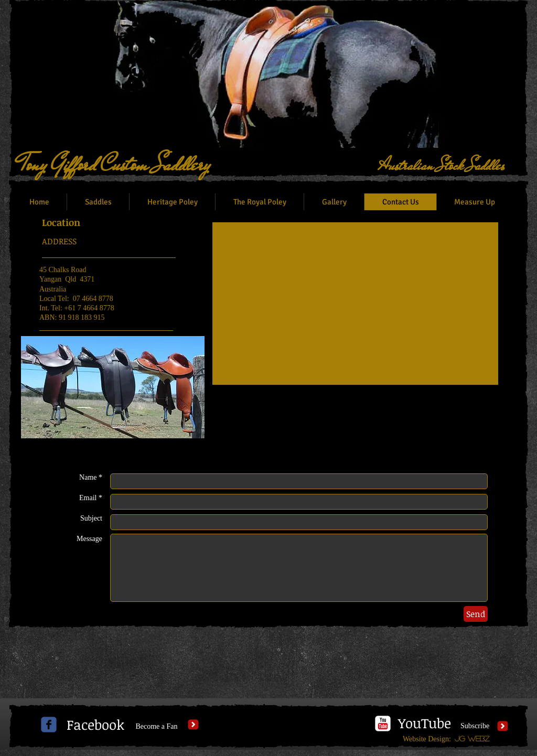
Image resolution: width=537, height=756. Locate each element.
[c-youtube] (383, 723)
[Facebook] (95, 725)
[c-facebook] (49, 725)
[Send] (476, 614)
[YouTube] (424, 723)
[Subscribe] (475, 726)
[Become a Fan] (157, 727)
